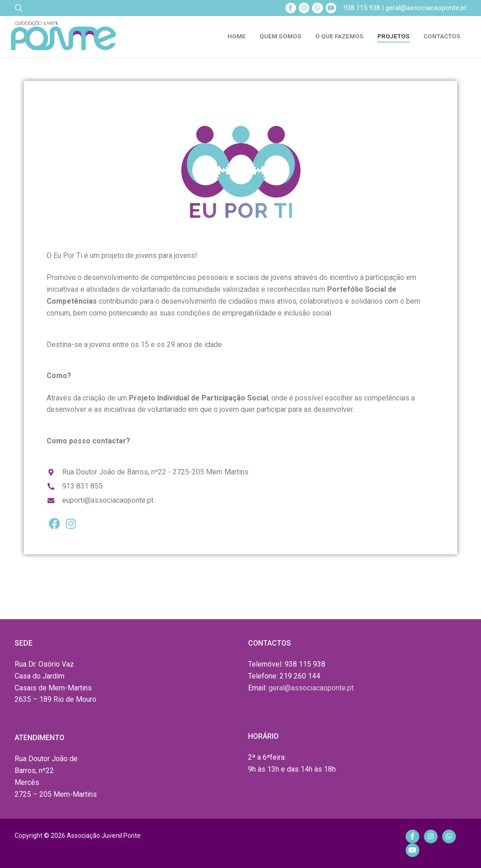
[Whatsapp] (317, 8)
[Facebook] (291, 8)
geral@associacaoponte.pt (311, 688)
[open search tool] (19, 8)
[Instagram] (304, 8)
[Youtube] (331, 8)
